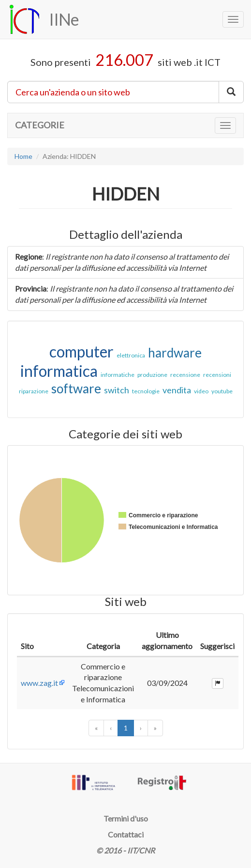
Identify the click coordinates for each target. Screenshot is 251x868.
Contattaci (126, 834)
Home (23, 156)
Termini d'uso (126, 818)
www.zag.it (39, 683)
